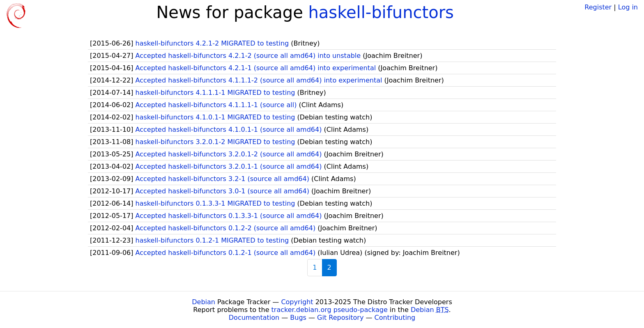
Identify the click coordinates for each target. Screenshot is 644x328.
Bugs (298, 318)
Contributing (395, 318)
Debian (204, 302)
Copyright (297, 302)
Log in (628, 7)
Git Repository (340, 318)
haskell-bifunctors (381, 12)
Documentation (254, 318)
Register (598, 7)
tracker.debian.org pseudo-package (330, 310)
